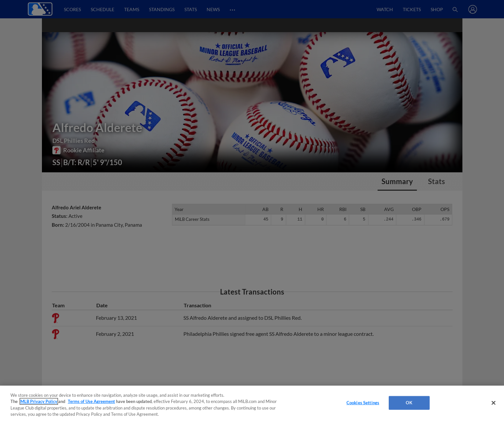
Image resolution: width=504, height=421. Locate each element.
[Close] (494, 403)
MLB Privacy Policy (39, 401)
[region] (252, 403)
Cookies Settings (363, 403)
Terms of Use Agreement (91, 401)
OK (409, 403)
